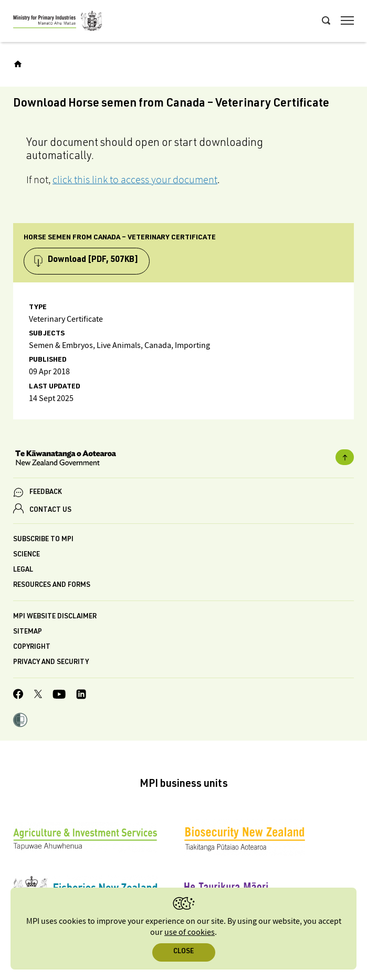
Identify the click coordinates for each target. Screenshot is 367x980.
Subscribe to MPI (43, 540)
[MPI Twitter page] (38, 696)
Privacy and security (51, 663)
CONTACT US (50, 510)
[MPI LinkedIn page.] (81, 696)
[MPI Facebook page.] (18, 696)
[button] (20, 721)
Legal (23, 570)
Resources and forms (52, 586)
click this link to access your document (135, 180)
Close (183, 952)
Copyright (32, 647)
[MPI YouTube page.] (59, 696)
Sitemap (28, 632)
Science (27, 555)
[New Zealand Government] (183, 459)
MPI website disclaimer (55, 617)
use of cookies (190, 932)
